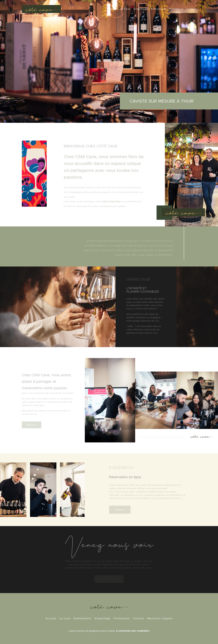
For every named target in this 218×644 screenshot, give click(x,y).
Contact (191, 9)
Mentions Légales (160, 619)
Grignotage (141, 9)
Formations (176, 9)
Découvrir (31, 425)
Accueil (113, 9)
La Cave (125, 9)
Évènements (158, 9)
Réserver (120, 509)
